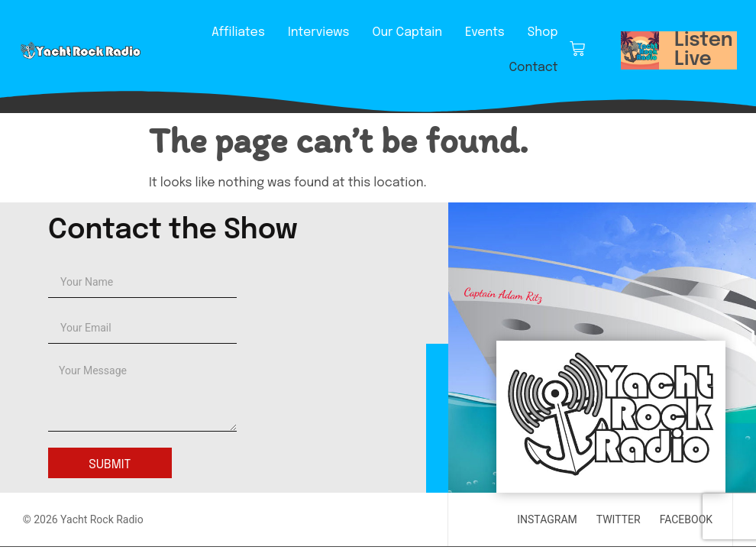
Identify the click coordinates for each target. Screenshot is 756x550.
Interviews (318, 32)
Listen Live (704, 50)
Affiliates (238, 32)
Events (485, 32)
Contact (533, 68)
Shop (543, 32)
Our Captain (407, 32)
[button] (640, 50)
